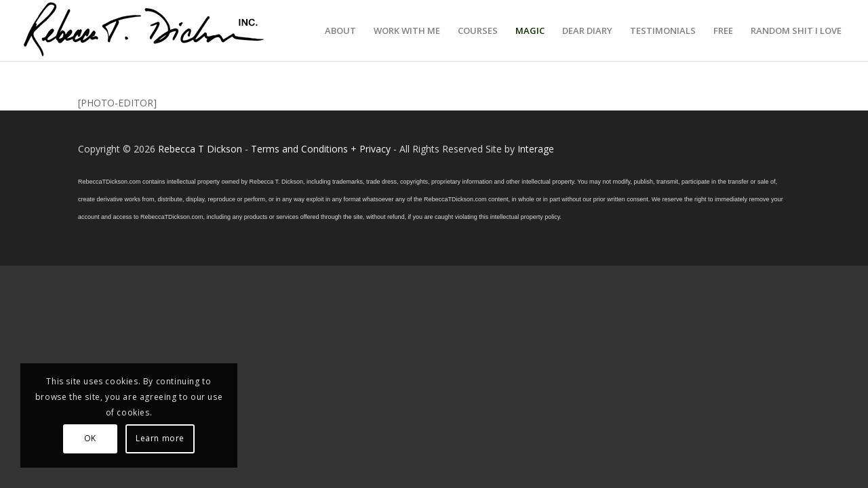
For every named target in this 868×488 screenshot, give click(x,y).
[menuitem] (340, 30)
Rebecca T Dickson (200, 149)
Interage (536, 149)
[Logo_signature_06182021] (144, 30)
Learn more (160, 438)
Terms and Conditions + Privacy (321, 149)
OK (90, 438)
